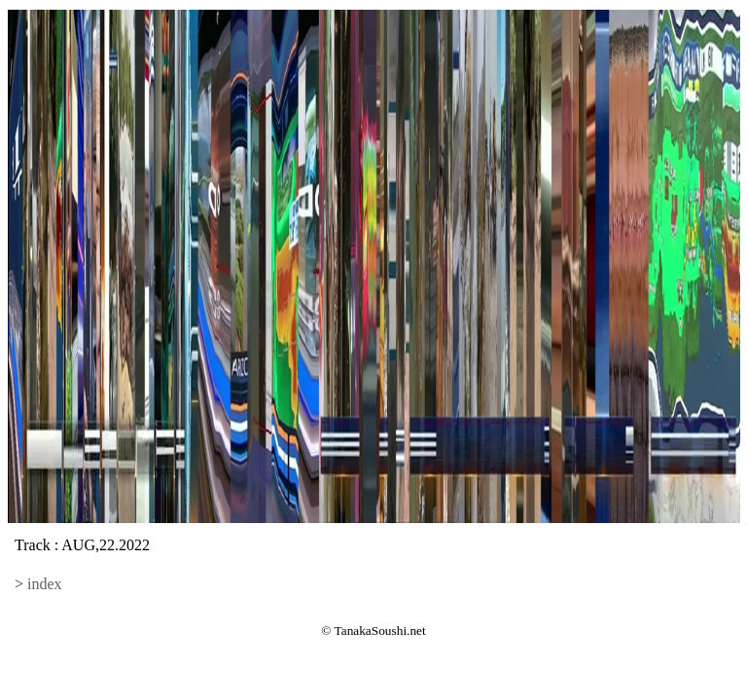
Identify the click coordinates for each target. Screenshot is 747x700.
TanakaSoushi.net (380, 630)
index (45, 584)
